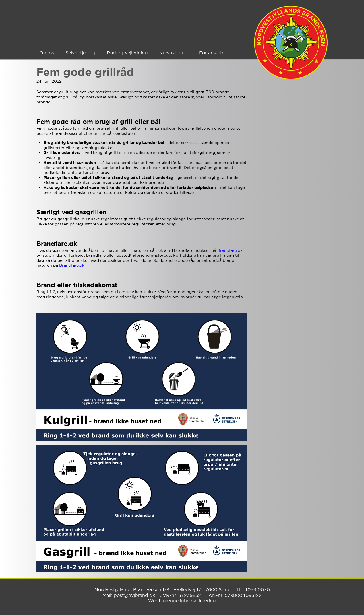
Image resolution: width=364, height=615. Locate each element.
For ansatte (212, 53)
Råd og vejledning (127, 53)
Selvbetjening (80, 53)
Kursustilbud (173, 53)
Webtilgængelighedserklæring (182, 601)
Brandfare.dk (230, 250)
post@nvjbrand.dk (134, 595)
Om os (47, 53)
